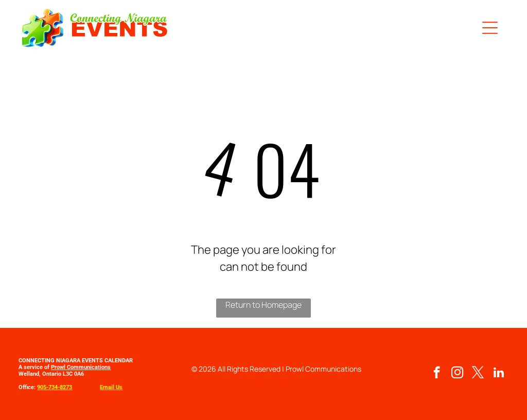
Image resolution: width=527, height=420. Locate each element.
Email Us (111, 387)
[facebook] (437, 374)
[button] (490, 28)
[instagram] (457, 374)
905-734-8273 (55, 387)
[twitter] (478, 374)
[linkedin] (498, 374)
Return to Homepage (263, 305)
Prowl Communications (81, 367)
